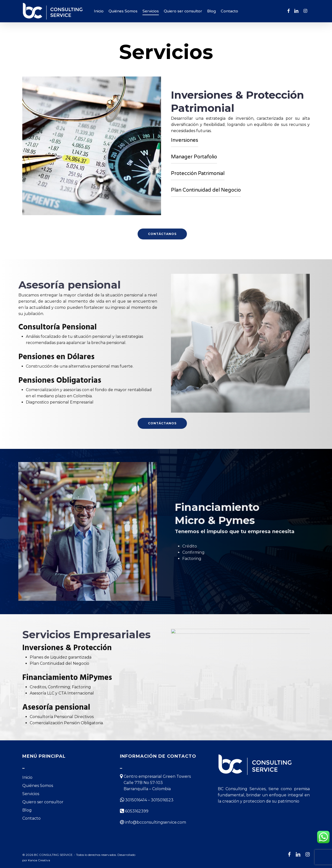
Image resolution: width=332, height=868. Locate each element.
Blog (27, 810)
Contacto (31, 818)
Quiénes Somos (38, 786)
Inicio (27, 777)
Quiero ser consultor (43, 802)
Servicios (31, 794)
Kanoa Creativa (39, 860)
